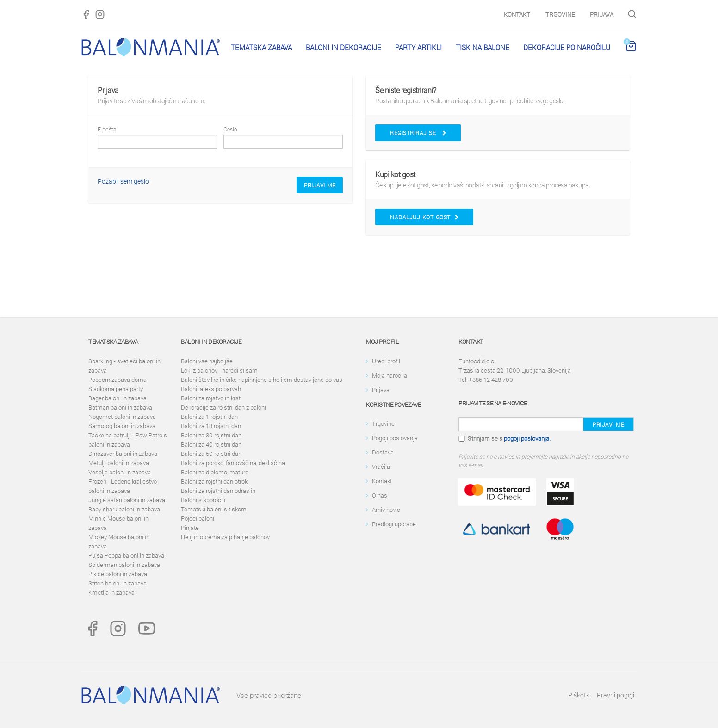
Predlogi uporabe (394, 524)
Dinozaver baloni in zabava (123, 454)
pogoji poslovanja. (527, 438)
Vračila (381, 467)
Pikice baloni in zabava (118, 574)
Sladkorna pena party (116, 389)
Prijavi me (320, 185)
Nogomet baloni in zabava (122, 417)
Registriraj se (418, 133)
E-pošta (107, 129)
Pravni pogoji (616, 695)
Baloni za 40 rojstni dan (211, 444)
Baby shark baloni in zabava (124, 509)
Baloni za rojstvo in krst (211, 398)
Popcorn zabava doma (118, 380)
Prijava (602, 14)
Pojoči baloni (198, 518)
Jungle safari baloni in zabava (127, 500)
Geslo (230, 129)
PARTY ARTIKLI (418, 47)
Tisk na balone (483, 47)
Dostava (383, 452)
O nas (380, 495)
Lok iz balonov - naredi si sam (219, 370)
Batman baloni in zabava (120, 407)
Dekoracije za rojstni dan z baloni (223, 407)
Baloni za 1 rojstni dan (209, 417)
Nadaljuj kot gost (424, 217)
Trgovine (560, 14)
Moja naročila (390, 375)
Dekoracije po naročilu (567, 47)
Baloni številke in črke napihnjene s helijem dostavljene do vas (262, 380)
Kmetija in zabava (111, 592)
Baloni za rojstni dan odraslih (218, 491)
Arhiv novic (386, 510)
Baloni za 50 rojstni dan (211, 454)
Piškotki (579, 695)
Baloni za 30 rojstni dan (211, 435)
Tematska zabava (261, 47)
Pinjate (190, 528)
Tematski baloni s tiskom (214, 509)
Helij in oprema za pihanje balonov (225, 537)
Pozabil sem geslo (123, 181)
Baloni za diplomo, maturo (215, 472)
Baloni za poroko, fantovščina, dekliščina (233, 463)
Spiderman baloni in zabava (124, 565)
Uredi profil (386, 361)
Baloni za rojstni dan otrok (214, 481)
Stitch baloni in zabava (118, 583)
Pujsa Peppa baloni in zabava (126, 555)
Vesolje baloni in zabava (120, 472)
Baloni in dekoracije (344, 47)
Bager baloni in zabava (118, 398)
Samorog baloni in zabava (122, 426)
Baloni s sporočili (203, 500)
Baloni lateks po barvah (211, 389)
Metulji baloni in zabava (119, 463)
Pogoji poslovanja (395, 438)
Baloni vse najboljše (207, 361)
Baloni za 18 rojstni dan (211, 426)
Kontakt (517, 14)
